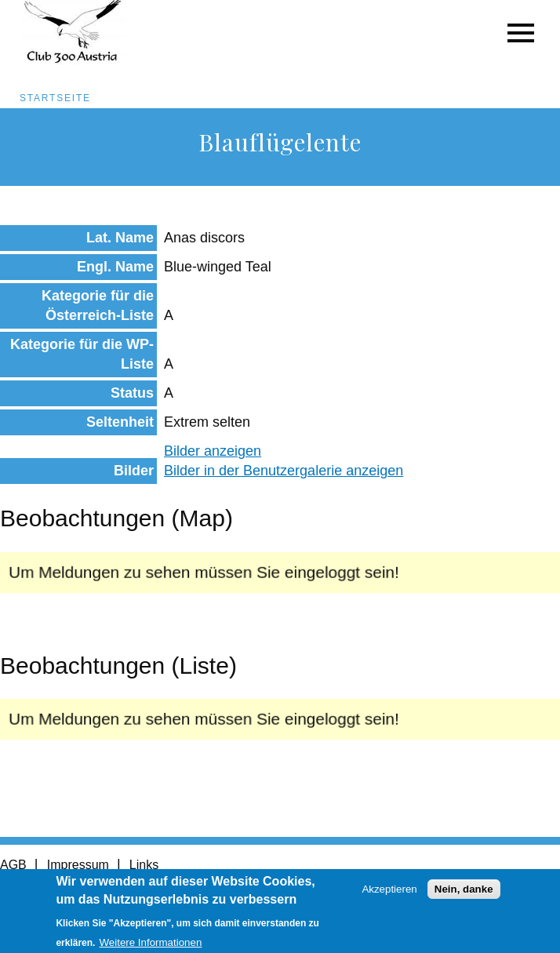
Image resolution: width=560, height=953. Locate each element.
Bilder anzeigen (213, 451)
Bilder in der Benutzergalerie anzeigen (284, 471)
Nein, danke (464, 895)
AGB (13, 865)
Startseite (55, 98)
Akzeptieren (389, 895)
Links (144, 865)
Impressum (78, 865)
